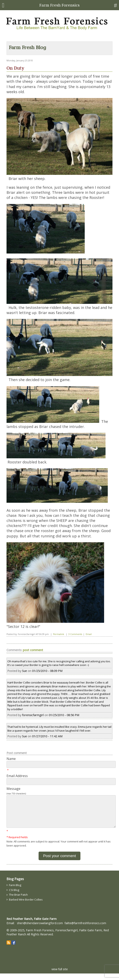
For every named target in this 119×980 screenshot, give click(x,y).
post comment (33, 650)
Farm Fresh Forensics (59, 5)
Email (89, 634)
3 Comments (75, 634)
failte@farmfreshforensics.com (85, 929)
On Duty (15, 68)
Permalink (59, 634)
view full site (60, 976)
